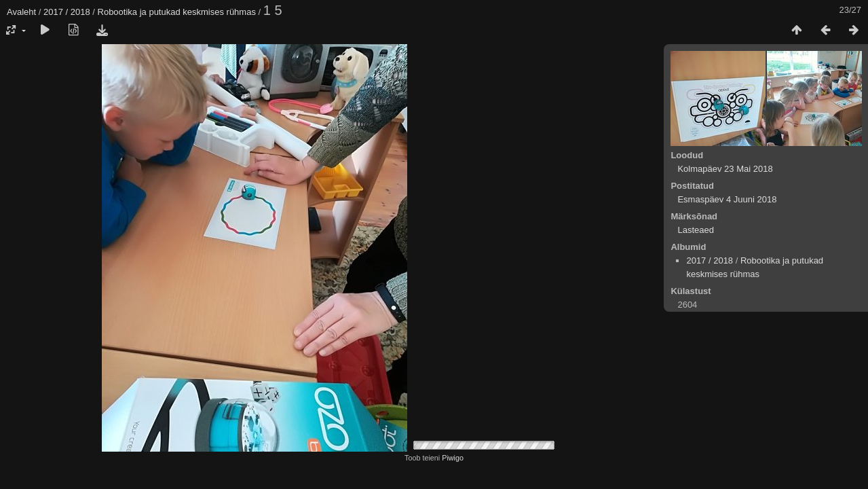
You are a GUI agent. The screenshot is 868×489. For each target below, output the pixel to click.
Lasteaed (696, 230)
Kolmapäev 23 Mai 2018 (725, 169)
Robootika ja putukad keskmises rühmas (177, 12)
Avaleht (21, 12)
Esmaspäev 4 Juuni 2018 (727, 199)
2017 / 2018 (67, 12)
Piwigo (453, 458)
